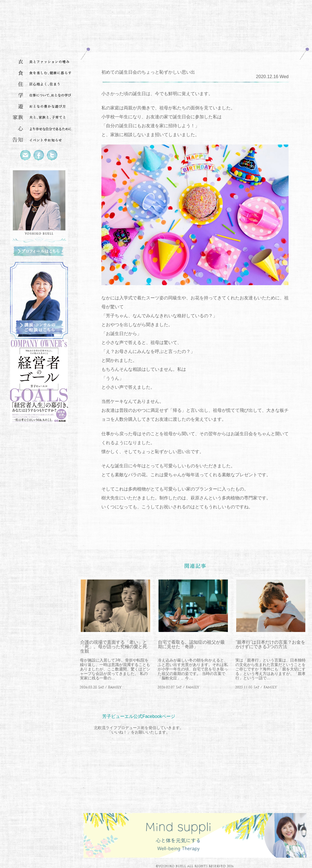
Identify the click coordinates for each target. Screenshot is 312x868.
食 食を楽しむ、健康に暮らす (39, 73)
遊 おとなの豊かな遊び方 (39, 107)
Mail (26, 155)
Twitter (52, 155)
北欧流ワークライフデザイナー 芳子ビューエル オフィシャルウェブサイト (39, 27)
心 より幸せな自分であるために (39, 129)
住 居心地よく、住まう (39, 84)
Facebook (39, 155)
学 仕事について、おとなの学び (39, 95)
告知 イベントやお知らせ (39, 140)
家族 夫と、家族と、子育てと (39, 118)
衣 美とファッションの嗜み (39, 62)
